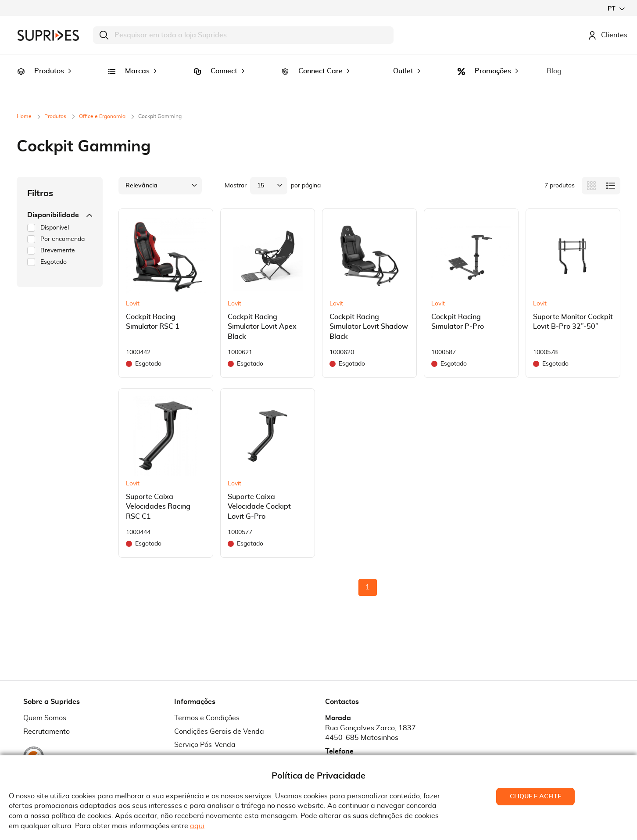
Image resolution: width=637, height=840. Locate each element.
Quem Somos (45, 706)
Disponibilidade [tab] (60, 203)
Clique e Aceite (535, 797)
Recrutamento (47, 719)
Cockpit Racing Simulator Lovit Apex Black (262, 315)
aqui (197, 826)
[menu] (318, 65)
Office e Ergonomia (103, 104)
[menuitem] (21, 65)
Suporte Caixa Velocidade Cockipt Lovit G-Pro (259, 495)
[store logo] (48, 35)
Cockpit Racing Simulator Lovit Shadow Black (369, 315)
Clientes (608, 35)
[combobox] (243, 35)
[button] (616, 9)
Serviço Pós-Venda (205, 733)
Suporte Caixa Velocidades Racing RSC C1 (158, 495)
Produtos (56, 104)
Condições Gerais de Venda (219, 719)
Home (25, 104)
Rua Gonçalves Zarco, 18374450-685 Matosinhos (370, 721)
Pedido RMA (195, 747)
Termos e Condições (207, 706)
